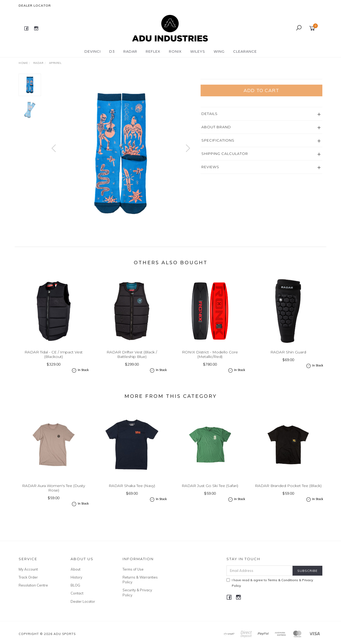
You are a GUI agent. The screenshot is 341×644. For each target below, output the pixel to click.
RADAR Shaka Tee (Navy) (132, 490)
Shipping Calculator (225, 191)
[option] (121, 154)
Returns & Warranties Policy (140, 580)
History (76, 577)
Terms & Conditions (283, 580)
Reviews (210, 205)
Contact (77, 593)
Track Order (28, 577)
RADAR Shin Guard (288, 357)
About (76, 569)
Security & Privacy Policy (137, 592)
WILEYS (198, 51)
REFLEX (153, 51)
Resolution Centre (33, 585)
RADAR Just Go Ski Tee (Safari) (210, 490)
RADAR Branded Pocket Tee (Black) (288, 490)
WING (219, 51)
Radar (207, 77)
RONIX (175, 51)
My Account (28, 569)
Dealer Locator (35, 5)
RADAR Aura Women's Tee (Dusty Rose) (54, 492)
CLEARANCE (245, 51)
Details (210, 151)
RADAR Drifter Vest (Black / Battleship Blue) (132, 359)
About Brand (216, 165)
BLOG (75, 585)
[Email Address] (260, 571)
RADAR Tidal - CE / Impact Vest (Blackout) (54, 359)
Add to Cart (261, 128)
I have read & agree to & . (270, 583)
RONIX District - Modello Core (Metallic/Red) (210, 359)
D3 (112, 51)
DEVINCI (93, 51)
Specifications (218, 178)
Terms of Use (133, 569)
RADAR (130, 51)
